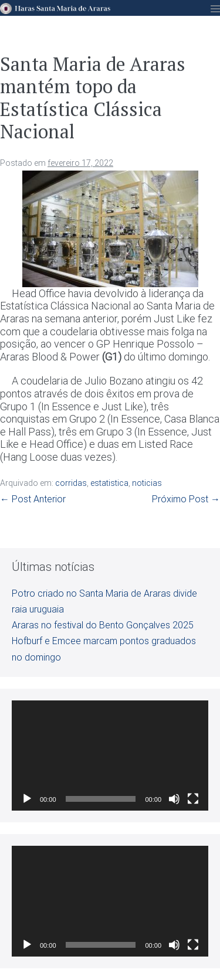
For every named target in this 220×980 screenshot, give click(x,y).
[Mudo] (174, 799)
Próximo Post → (186, 499)
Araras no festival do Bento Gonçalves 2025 (103, 625)
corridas (71, 483)
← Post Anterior (33, 499)
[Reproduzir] (27, 799)
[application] (110, 756)
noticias (147, 483)
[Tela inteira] (193, 799)
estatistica (109, 483)
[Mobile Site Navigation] (215, 9)
